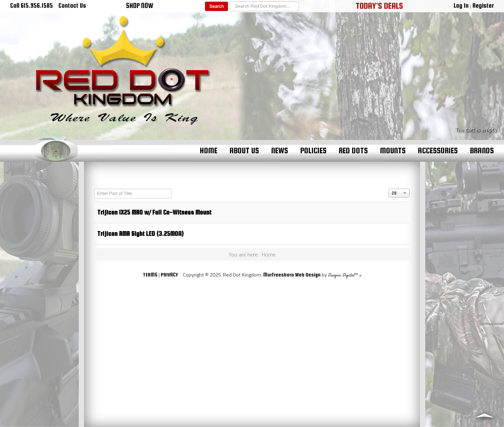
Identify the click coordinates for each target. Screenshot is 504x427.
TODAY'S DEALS (379, 6)
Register (483, 5)
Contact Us (72, 5)
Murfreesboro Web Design (292, 275)
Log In (461, 5)
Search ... (228, 2)
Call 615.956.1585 (31, 5)
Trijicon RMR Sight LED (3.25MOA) (140, 234)
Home (209, 150)
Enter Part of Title (95, 189)
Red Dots (353, 150)
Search (216, 6)
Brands (482, 150)
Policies (313, 150)
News (280, 150)
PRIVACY (169, 275)
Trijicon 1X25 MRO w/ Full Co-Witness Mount (154, 212)
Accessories (438, 150)
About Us (244, 150)
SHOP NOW (140, 6)
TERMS (150, 275)
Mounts (393, 150)
